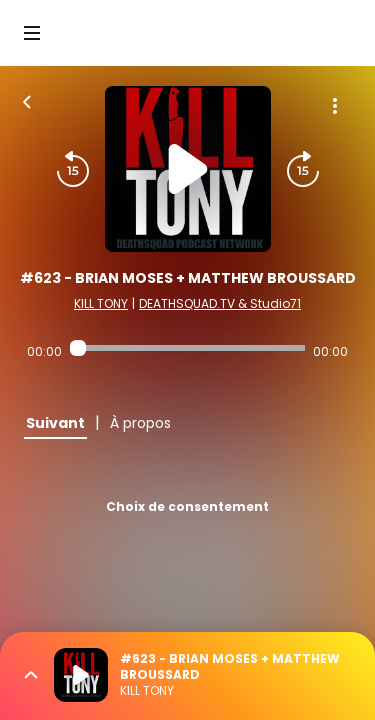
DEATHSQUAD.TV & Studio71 (220, 303)
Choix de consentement (187, 506)
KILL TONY (101, 303)
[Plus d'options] (335, 106)
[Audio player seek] (187, 348)
